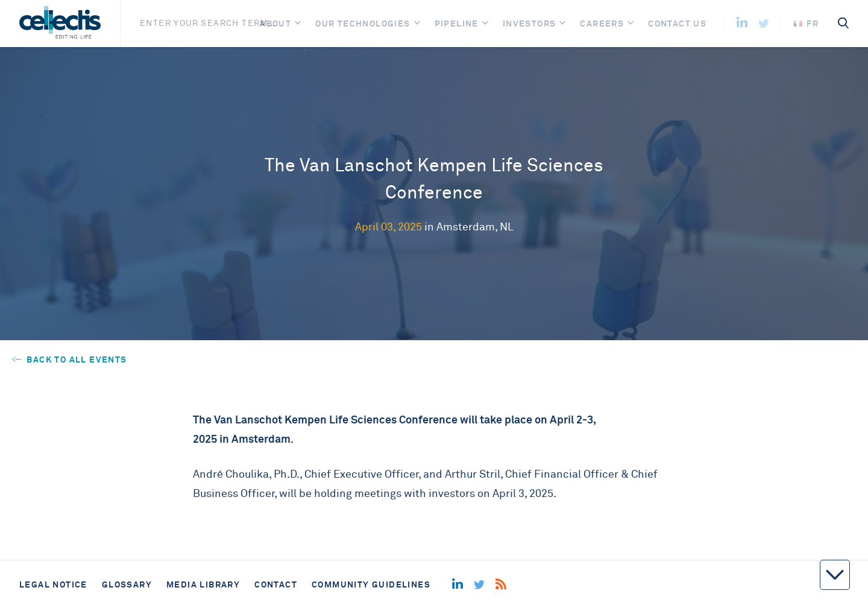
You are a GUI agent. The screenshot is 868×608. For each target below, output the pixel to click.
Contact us (677, 24)
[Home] (60, 24)
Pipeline (457, 24)
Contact (276, 584)
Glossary (127, 584)
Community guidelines (371, 584)
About (275, 24)
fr (806, 24)
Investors (530, 24)
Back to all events (70, 359)
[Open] (298, 24)
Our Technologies (363, 24)
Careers (602, 24)
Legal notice (53, 584)
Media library (203, 584)
